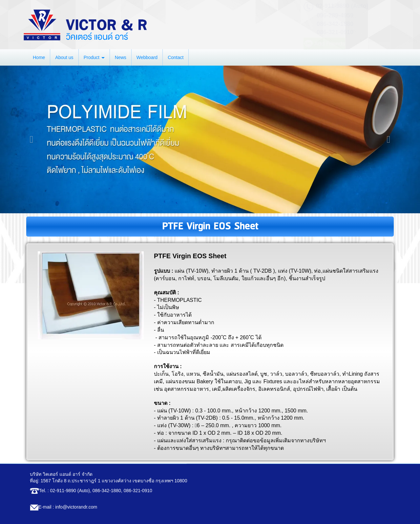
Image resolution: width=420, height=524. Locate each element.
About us (64, 57)
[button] (31, 139)
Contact (176, 57)
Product (94, 57)
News (121, 57)
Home (39, 57)
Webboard (147, 57)
